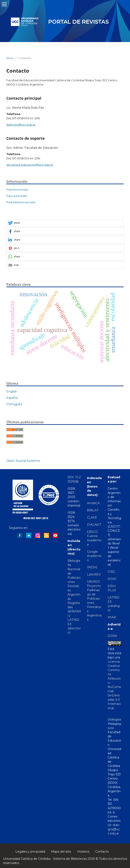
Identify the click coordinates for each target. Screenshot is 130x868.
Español (12, 398)
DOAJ (112, 579)
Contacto (102, 852)
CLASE (92, 517)
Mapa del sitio (61, 852)
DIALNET (94, 525)
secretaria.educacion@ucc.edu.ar (30, 165)
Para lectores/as (17, 190)
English (12, 391)
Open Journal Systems (23, 461)
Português (14, 404)
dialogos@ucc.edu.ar (21, 125)
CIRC (111, 572)
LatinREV (94, 574)
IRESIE (92, 567)
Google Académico (94, 556)
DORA (112, 636)
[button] (65, 223)
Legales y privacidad (30, 852)
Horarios (83, 852)
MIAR (112, 617)
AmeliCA (93, 503)
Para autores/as (17, 196)
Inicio (10, 58)
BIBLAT (93, 510)
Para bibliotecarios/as (21, 202)
